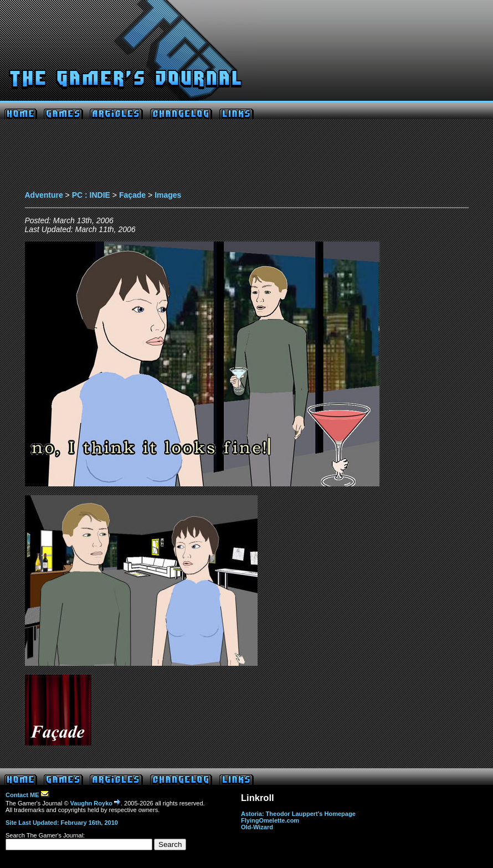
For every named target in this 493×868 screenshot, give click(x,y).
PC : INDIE (91, 195)
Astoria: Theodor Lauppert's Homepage (298, 814)
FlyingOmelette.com (270, 820)
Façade (132, 195)
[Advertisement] (247, 158)
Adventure (44, 195)
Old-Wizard (257, 827)
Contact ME (27, 795)
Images (168, 195)
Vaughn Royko (96, 803)
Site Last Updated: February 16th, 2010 (62, 823)
